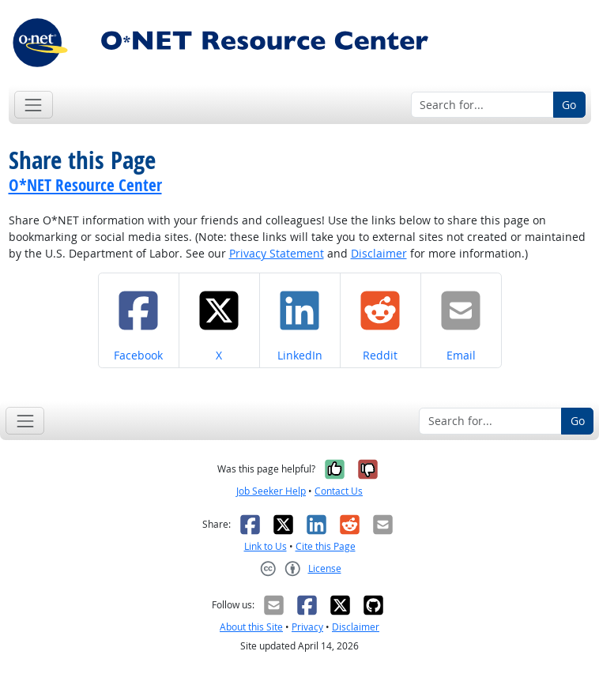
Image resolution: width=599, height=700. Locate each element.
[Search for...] (482, 105)
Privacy (307, 627)
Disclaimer (379, 253)
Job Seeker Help (271, 491)
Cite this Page (326, 546)
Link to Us (266, 546)
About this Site (251, 627)
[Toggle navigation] (34, 105)
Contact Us (339, 491)
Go (569, 105)
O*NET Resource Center (85, 185)
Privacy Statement (277, 253)
